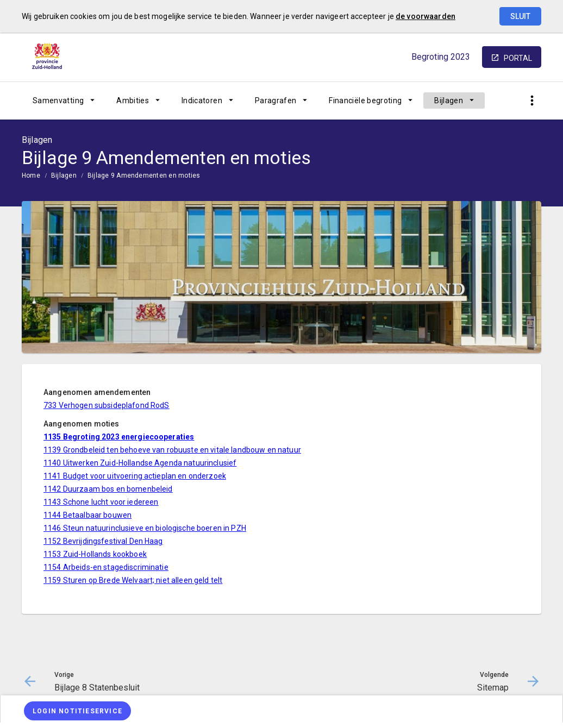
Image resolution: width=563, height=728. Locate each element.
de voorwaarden (426, 16)
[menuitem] (64, 101)
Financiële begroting (365, 101)
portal (518, 58)
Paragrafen (276, 101)
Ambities (133, 101)
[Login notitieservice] (77, 711)
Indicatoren (202, 101)
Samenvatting (58, 101)
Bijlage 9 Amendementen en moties (144, 175)
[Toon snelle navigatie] (532, 101)
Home (31, 175)
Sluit (520, 16)
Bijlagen (449, 101)
